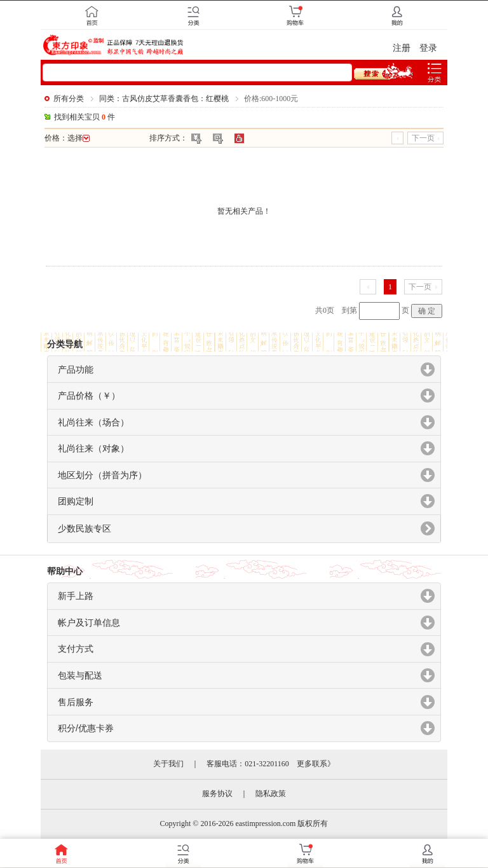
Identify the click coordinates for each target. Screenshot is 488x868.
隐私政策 (271, 794)
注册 (402, 48)
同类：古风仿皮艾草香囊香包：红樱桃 (164, 99)
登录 (428, 48)
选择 (78, 138)
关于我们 (168, 764)
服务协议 (217, 794)
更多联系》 (316, 764)
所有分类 (69, 99)
